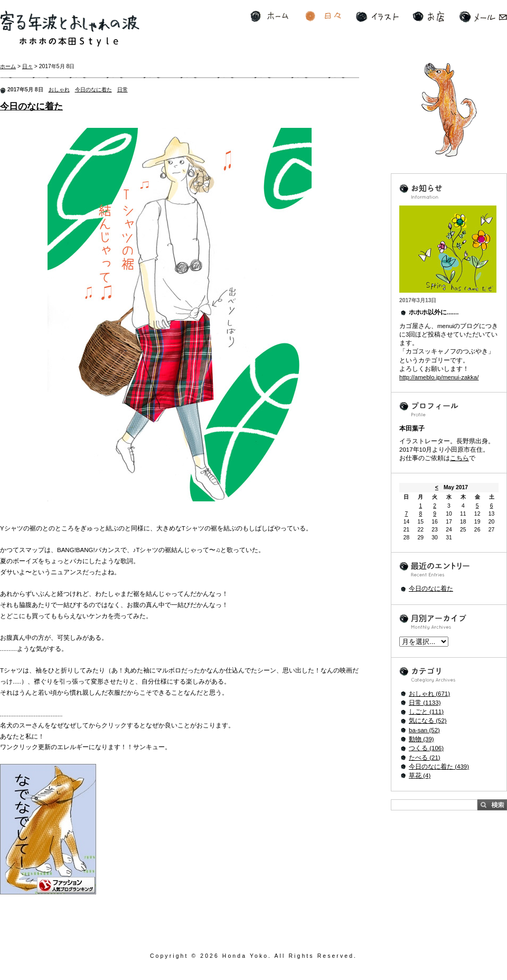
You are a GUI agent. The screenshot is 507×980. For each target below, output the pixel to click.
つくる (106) (426, 748)
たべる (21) (425, 758)
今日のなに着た (93, 90)
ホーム (269, 17)
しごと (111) (426, 712)
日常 (123, 90)
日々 (323, 17)
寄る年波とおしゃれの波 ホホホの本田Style (70, 29)
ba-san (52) (424, 730)
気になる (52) (428, 721)
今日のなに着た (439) (439, 767)
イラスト (377, 17)
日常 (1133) (425, 703)
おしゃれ (59, 90)
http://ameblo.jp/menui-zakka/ (439, 377)
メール (483, 17)
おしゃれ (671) (429, 694)
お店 (428, 17)
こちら (459, 458)
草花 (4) (420, 776)
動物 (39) (421, 739)
